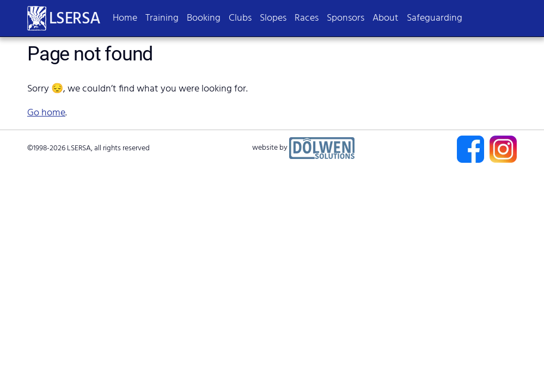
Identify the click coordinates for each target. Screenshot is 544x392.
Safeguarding (435, 18)
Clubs (240, 18)
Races (307, 18)
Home (125, 18)
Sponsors (346, 18)
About (386, 18)
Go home (46, 113)
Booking (204, 18)
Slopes (273, 18)
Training (162, 18)
